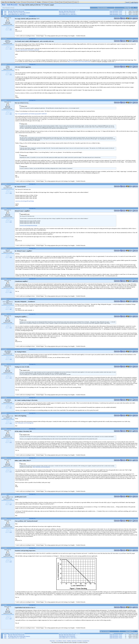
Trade (62, 2)
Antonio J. (8, 40)
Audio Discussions (12, 5)
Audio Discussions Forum (116, 11)
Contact (76, 2)
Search (71, 2)
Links (66, 2)
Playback (46, 2)
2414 (11, 423)
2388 (11, 258)
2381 (11, 114)
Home (4, 5)
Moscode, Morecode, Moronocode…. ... (68, 11)
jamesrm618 (8, 186)
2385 (11, 222)
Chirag (8, 66)
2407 (11, 309)
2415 (11, 472)
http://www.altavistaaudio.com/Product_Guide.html (27, 50)
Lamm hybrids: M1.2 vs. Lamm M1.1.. (17, 14)
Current (25, 2)
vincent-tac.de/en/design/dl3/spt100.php (25, 201)
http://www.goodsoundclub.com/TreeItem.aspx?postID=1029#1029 (31, 114)
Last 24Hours (59, 641)
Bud (8, 415)
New (5, 11)
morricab (8, 250)
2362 (11, 30)
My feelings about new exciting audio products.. (19, 13)
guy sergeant (8, 351)
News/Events (32, 2)
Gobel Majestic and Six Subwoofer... (67, 13)
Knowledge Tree (32, 16)
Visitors (53, 2)
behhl (8, 301)
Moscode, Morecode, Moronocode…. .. (17, 11)
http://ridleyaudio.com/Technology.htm (24, 423)
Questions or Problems (77, 641)
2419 (11, 562)
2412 (11, 378)
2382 (11, 193)
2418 (11, 532)
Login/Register (134, 2)
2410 (11, 328)
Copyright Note (86, 641)
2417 (11, 505)
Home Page (52, 641)
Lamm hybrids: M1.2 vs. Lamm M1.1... (68, 14)
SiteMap (69, 641)
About (19, 2)
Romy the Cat (8, 18)
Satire (57, 2)
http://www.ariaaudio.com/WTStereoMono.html (79, 61)
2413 (11, 408)
